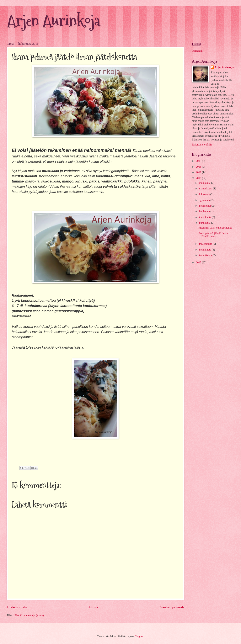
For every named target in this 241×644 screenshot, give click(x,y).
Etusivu (95, 607)
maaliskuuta (206, 244)
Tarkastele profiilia (202, 145)
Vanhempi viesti (172, 607)
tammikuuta (206, 255)
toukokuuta (206, 217)
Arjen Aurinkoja (53, 21)
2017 (199, 172)
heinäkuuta (205, 206)
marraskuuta (206, 189)
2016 (199, 178)
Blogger (139, 636)
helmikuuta (206, 250)
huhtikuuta (205, 223)
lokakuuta (205, 194)
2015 (199, 263)
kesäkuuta (205, 211)
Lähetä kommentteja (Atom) (29, 615)
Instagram (197, 51)
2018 (199, 167)
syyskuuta (205, 200)
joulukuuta (205, 183)
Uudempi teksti (18, 607)
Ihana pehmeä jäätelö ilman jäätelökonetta (213, 235)
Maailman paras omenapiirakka (215, 228)
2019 (199, 161)
